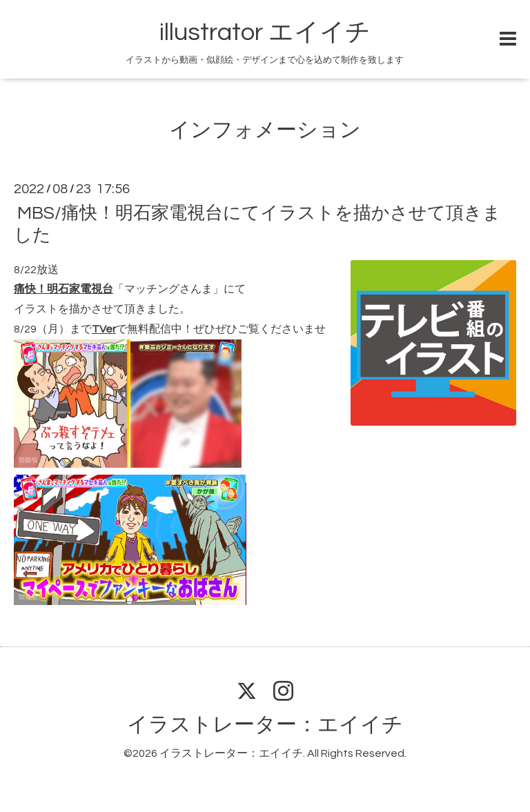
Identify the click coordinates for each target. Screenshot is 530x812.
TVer (104, 329)
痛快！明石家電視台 (63, 289)
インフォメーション (265, 130)
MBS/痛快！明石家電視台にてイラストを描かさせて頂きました (257, 224)
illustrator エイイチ (265, 32)
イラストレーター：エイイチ (265, 725)
